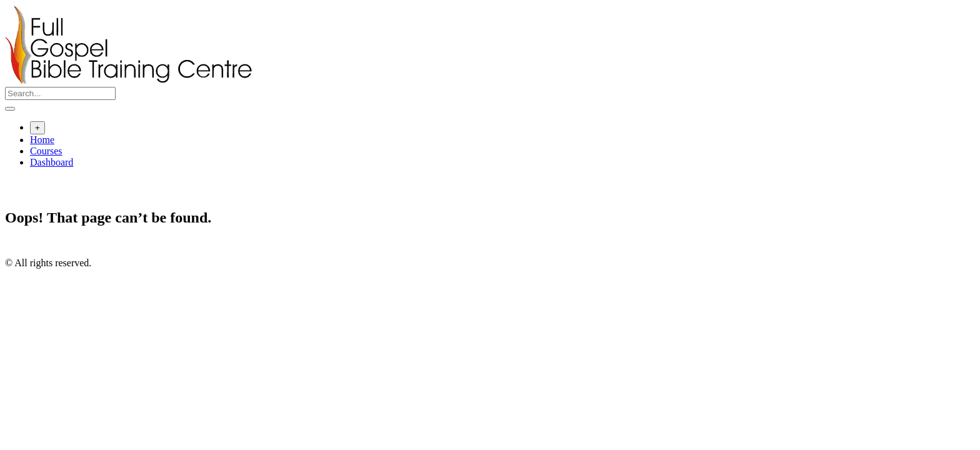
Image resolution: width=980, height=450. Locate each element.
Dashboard (52, 162)
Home (42, 140)
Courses (46, 151)
